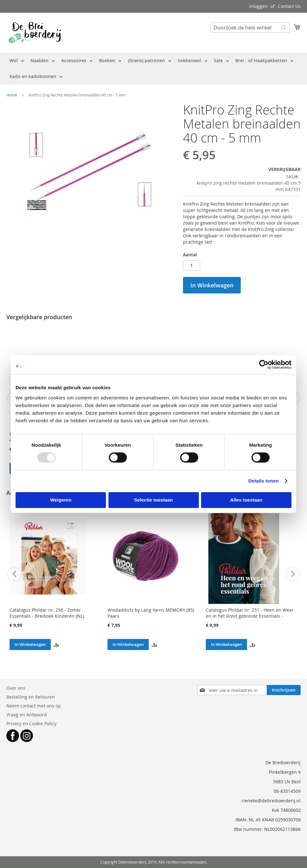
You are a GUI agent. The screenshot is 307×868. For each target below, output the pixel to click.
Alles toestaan (246, 500)
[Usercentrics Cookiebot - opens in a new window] (264, 365)
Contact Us (289, 6)
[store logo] (35, 32)
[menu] (153, 69)
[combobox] (250, 28)
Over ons (16, 688)
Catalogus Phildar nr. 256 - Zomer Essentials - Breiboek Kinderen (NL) (47, 613)
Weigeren (61, 500)
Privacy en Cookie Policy (31, 723)
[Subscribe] (284, 690)
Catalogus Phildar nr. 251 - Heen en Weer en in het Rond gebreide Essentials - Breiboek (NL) (250, 616)
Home (12, 95)
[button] (56, 644)
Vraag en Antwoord (27, 715)
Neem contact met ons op (34, 706)
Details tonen (263, 481)
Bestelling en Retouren (31, 697)
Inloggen (258, 6)
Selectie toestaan (154, 500)
